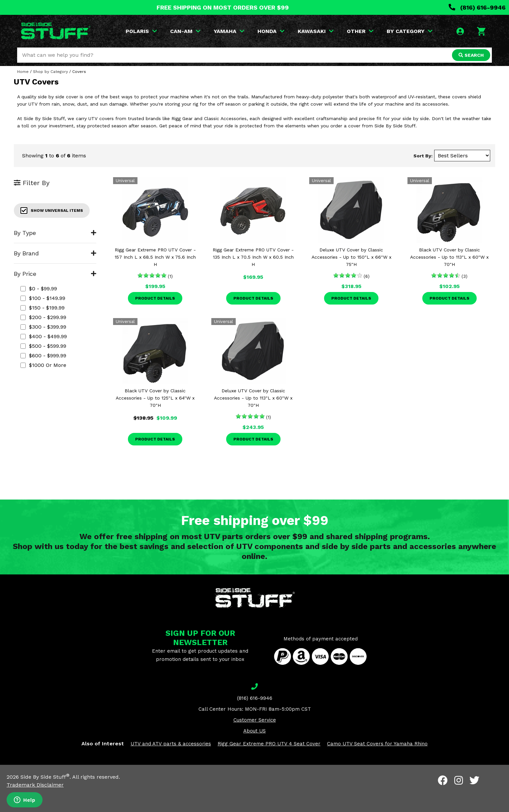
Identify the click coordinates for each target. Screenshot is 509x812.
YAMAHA (229, 31)
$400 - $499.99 (44, 336)
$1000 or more (43, 365)
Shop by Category (50, 72)
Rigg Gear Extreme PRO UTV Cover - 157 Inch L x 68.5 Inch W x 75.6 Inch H (155, 257)
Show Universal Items (52, 211)
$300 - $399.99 (43, 327)
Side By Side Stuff (45, 777)
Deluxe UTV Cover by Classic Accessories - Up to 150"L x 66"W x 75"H (351, 257)
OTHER (360, 31)
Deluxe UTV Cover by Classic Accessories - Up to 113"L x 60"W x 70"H (253, 398)
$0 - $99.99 (39, 289)
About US (254, 731)
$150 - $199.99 (43, 308)
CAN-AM (185, 31)
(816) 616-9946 (477, 7)
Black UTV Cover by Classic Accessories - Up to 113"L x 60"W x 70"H (449, 257)
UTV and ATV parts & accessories (171, 744)
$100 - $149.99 (43, 298)
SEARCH (471, 55)
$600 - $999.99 (43, 356)
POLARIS (141, 31)
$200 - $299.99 (43, 317)
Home (23, 72)
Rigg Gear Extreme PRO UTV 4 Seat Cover (269, 744)
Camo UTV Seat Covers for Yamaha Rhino (377, 744)
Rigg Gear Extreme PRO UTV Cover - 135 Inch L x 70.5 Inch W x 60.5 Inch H (253, 257)
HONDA (271, 31)
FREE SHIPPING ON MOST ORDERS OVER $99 (223, 7)
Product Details (155, 298)
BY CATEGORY (410, 31)
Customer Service (255, 720)
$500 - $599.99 (43, 346)
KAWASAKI (316, 31)
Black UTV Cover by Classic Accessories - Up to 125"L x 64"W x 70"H (155, 398)
